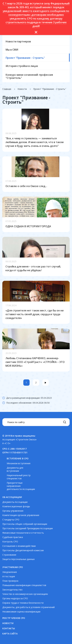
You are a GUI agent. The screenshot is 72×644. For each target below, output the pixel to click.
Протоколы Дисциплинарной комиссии (23, 550)
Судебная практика (13, 537)
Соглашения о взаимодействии (19, 546)
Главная (7, 89)
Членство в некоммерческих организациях (25, 594)
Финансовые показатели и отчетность (23, 533)
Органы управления (13, 511)
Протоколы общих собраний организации (25, 524)
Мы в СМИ (12, 50)
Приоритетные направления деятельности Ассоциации (21, 486)
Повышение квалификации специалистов (24, 585)
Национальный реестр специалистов (19, 477)
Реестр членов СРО (14, 618)
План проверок (10, 581)
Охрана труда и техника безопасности (23, 603)
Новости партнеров (18, 41)
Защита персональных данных (18, 559)
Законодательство (12, 590)
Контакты (9, 628)
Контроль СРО (10, 542)
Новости (8, 623)
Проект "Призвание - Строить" (25, 58)
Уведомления (10, 572)
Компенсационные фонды (16, 506)
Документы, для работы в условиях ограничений (28, 607)
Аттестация (9, 576)
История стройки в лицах (22, 66)
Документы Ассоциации (15, 502)
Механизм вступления (19, 463)
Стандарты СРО (11, 520)
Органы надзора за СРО (15, 598)
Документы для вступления (15, 469)
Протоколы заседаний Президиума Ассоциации (28, 528)
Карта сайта (10, 634)
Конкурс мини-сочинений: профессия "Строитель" (29, 76)
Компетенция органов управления (21, 515)
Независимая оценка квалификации (21, 612)
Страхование (9, 555)
